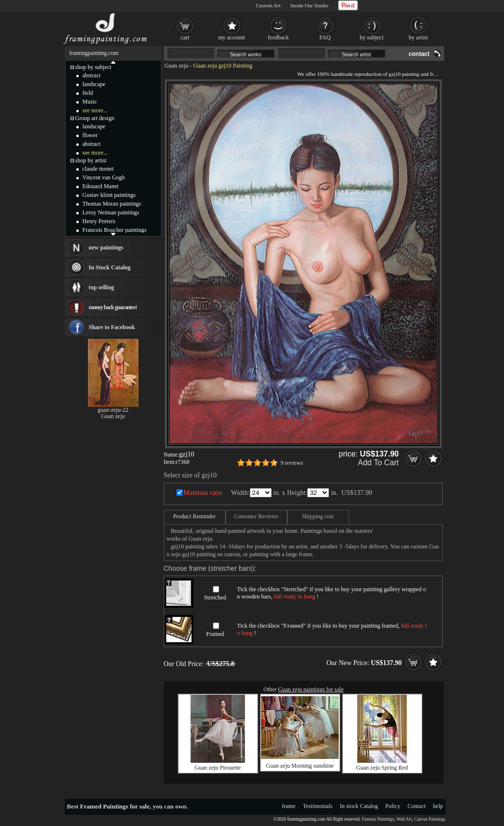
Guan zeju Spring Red (382, 768)
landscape (94, 84)
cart (185, 37)
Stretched (215, 598)
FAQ (325, 37)
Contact (417, 806)
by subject (372, 37)
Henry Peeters (99, 221)
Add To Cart (378, 463)
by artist (418, 37)
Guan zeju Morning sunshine (300, 766)
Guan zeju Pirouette (217, 768)
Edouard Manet (101, 186)
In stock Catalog (359, 806)
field (88, 93)
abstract (92, 75)
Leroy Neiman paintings (111, 212)
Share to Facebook (112, 327)
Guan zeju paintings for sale (311, 689)
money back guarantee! (113, 307)
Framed (215, 634)
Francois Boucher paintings (115, 230)
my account (232, 37)
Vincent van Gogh (104, 177)
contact (419, 54)
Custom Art (268, 5)
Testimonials (318, 806)
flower (90, 135)
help (438, 806)
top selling (102, 287)
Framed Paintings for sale (115, 806)
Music (90, 102)
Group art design (95, 118)
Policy (393, 806)
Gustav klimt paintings (109, 195)
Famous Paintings (378, 819)
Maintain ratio (203, 493)
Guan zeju (177, 66)
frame (289, 806)
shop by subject (94, 67)
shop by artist (91, 160)
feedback (278, 37)
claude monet (98, 169)
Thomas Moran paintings (112, 204)
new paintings (106, 247)
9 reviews (292, 463)
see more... (95, 110)
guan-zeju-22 (113, 410)
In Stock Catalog (110, 267)
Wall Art (404, 819)
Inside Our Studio (309, 5)
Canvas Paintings (430, 819)
